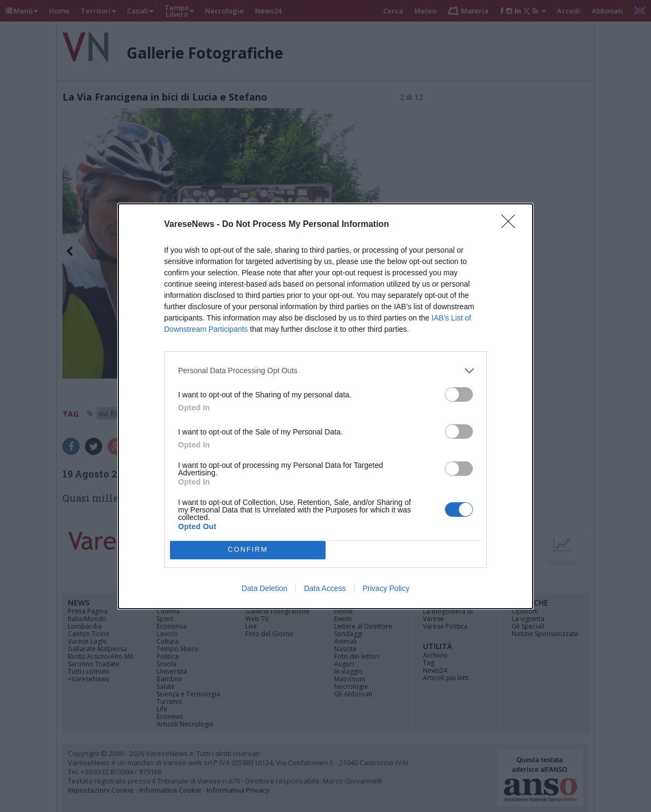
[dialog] (325, 406)
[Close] (512, 225)
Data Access (325, 588)
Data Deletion (264, 588)
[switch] (459, 394)
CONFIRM (248, 549)
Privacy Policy (386, 588)
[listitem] (325, 371)
